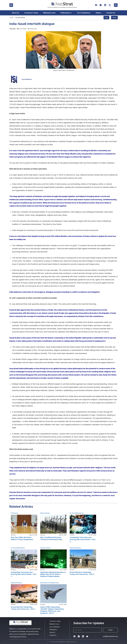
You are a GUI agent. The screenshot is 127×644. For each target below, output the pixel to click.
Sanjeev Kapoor (46, 548)
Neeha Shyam (45, 513)
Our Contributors (84, 13)
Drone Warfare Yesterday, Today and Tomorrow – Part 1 (23, 608)
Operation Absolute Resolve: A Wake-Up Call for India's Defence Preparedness (53, 574)
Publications (53, 630)
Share (114, 18)
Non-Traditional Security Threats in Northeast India (51, 538)
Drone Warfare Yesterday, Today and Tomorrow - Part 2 (82, 573)
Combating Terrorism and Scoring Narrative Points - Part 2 (82, 539)
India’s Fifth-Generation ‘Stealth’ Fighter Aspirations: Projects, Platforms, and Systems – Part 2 (52, 610)
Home (12, 18)
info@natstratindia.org (110, 636)
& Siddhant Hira (53, 583)
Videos (98, 13)
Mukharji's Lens (49, 13)
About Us (16, 13)
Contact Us (111, 13)
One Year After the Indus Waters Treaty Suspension (22, 538)
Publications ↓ (66, 13)
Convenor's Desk (31, 13)
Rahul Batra (44, 583)
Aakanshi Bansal (75, 548)
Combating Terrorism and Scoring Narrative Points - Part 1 (24, 574)
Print (106, 18)
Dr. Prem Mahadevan (77, 513)
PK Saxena (14, 513)
